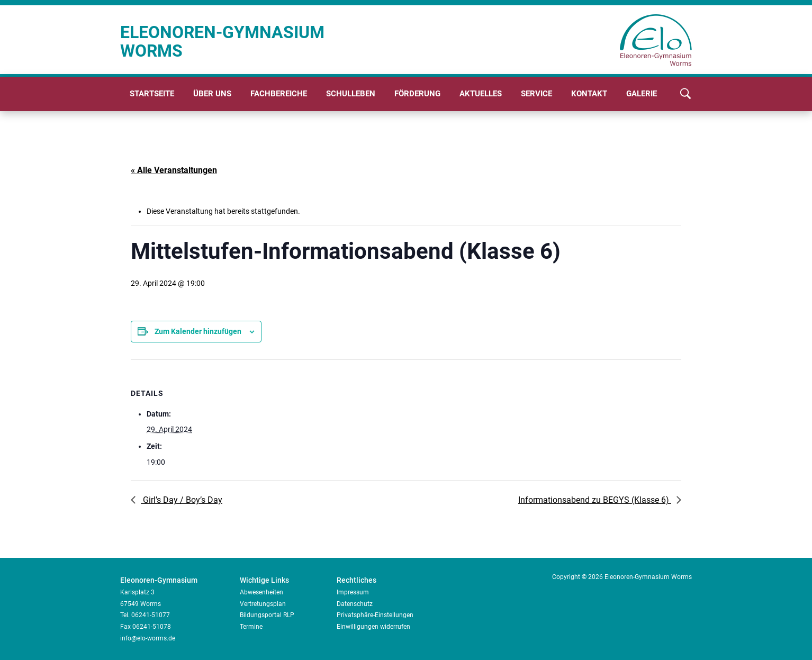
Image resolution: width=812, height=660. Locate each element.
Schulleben (351, 94)
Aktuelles (481, 94)
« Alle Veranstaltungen (174, 170)
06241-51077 (151, 615)
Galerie (642, 94)
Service (536, 94)
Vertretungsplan (263, 604)
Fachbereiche (279, 94)
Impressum (353, 592)
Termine (251, 627)
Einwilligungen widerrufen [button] (373, 627)
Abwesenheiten (261, 592)
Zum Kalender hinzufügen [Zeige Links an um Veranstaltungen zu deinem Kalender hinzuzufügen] (198, 331)
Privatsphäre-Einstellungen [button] (375, 615)
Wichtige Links (264, 580)
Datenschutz (355, 604)
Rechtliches (357, 580)
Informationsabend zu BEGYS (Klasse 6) (595, 500)
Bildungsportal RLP (267, 615)
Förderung (417, 94)
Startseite (152, 94)
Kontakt (589, 94)
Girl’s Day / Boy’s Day (182, 500)
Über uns (212, 94)
